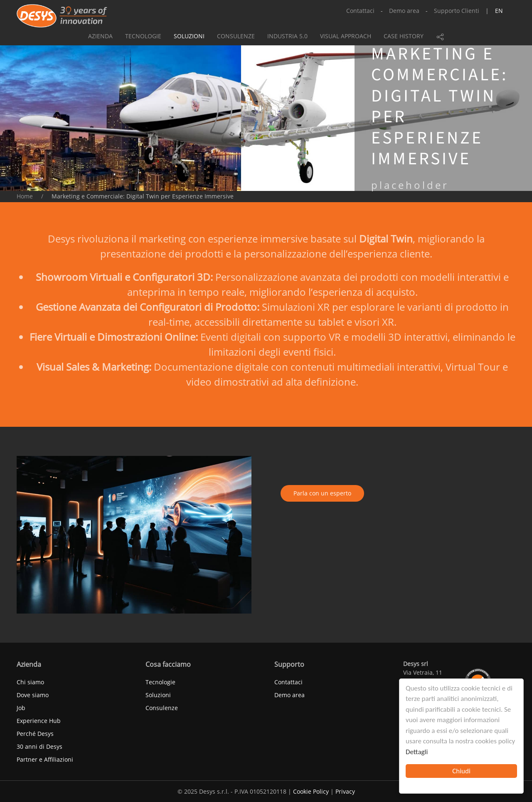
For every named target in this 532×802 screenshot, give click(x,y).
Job (21, 708)
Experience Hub (39, 721)
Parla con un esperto (322, 493)
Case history (404, 36)
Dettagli (417, 752)
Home (25, 196)
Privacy (345, 791)
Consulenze (236, 36)
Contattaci (360, 11)
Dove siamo (33, 695)
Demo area (404, 11)
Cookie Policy (311, 791)
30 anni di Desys (39, 746)
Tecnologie (143, 36)
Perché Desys (35, 734)
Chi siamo (30, 682)
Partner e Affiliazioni (45, 759)
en (499, 11)
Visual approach (346, 36)
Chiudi (461, 771)
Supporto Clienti (457, 11)
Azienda (100, 36)
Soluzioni (189, 36)
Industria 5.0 (287, 36)
